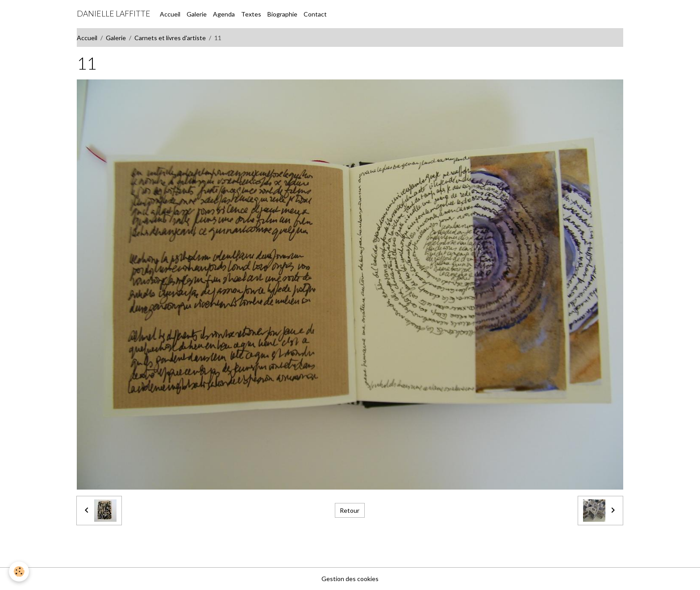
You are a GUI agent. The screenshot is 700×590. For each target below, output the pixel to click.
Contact (315, 14)
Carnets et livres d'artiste (170, 38)
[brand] (114, 14)
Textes (251, 14)
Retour (350, 510)
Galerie (197, 14)
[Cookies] (19, 571)
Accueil (170, 14)
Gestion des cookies (350, 579)
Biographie (282, 14)
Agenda (224, 14)
